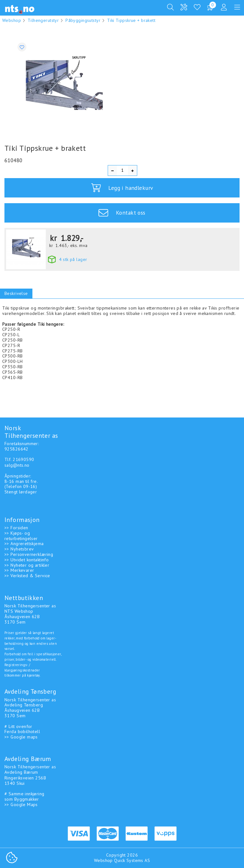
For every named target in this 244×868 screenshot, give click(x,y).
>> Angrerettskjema (24, 542)
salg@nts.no (17, 464)
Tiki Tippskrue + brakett (131, 20)
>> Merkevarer (19, 569)
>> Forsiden (16, 526)
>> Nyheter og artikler (27, 564)
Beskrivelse (16, 293)
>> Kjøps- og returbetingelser (21, 534)
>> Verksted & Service (27, 574)
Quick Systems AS (132, 859)
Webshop (12, 20)
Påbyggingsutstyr (83, 20)
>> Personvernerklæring (29, 553)
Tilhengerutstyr (43, 20)
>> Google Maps (21, 803)
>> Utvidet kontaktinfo (27, 558)
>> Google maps (21, 736)
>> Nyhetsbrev (19, 548)
